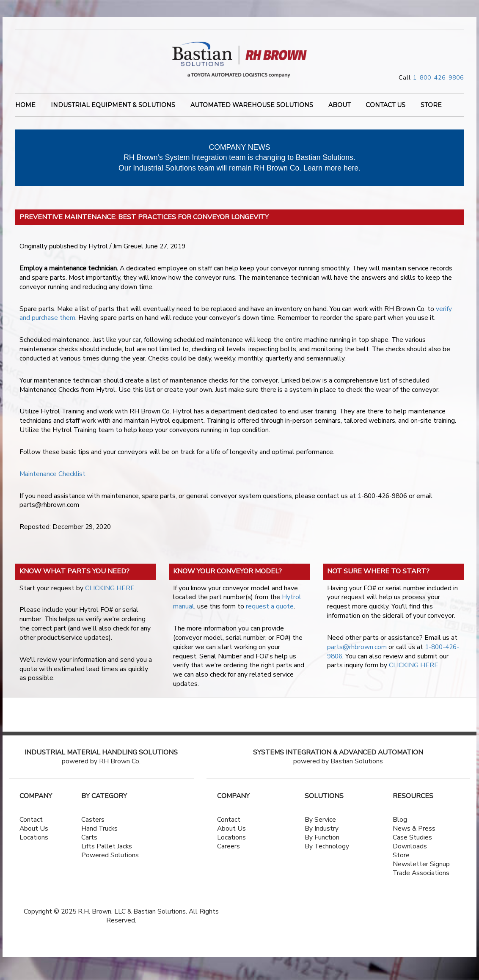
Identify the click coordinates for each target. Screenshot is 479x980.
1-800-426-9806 (438, 78)
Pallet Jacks (114, 846)
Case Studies (412, 837)
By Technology (327, 846)
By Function (322, 837)
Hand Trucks (99, 829)
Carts (89, 837)
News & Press (414, 829)
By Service (320, 820)
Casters (93, 820)
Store (401, 855)
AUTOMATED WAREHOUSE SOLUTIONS (252, 106)
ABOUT (339, 106)
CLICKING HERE (110, 588)
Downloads (410, 846)
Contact (31, 820)
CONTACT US (385, 106)
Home (25, 106)
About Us (34, 829)
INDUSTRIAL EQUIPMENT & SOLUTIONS (113, 106)
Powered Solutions (110, 855)
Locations (34, 837)
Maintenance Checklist (52, 474)
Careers (228, 846)
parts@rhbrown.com (357, 647)
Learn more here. (332, 168)
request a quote (270, 606)
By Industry (322, 829)
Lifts (88, 846)
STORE (431, 106)
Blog (400, 820)
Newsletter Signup (421, 864)
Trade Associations (421, 873)
